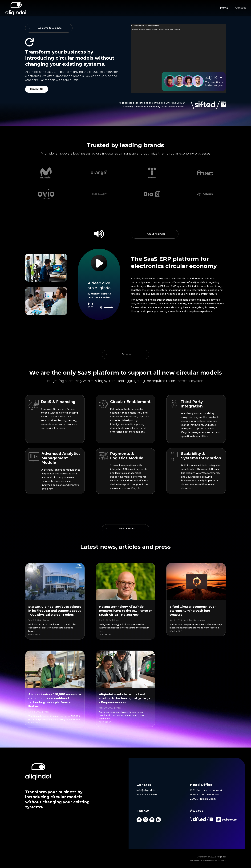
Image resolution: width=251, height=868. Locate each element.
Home (224, 8)
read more (34, 635)
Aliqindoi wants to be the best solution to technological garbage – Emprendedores (125, 698)
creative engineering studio (215, 860)
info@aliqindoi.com (148, 790)
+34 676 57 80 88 (147, 794)
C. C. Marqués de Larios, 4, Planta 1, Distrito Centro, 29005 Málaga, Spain (206, 794)
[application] (99, 306)
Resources (199, 620)
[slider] (102, 304)
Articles (188, 620)
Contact (241, 8)
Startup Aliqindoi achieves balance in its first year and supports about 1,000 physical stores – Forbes (55, 611)
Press (46, 620)
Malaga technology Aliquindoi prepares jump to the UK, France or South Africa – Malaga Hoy (125, 611)
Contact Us (37, 89)
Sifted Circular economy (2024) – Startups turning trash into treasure (195, 611)
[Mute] (101, 307)
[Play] (89, 304)
